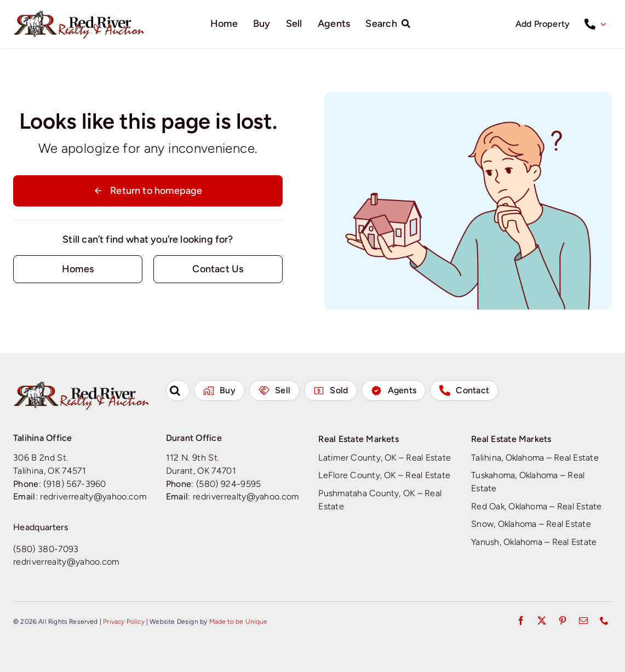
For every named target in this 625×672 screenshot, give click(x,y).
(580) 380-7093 (46, 549)
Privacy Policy (124, 622)
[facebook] (521, 621)
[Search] (390, 24)
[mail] (583, 621)
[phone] (604, 621)
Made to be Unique (239, 622)
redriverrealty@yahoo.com (93, 496)
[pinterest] (563, 621)
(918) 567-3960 (75, 484)
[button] (178, 390)
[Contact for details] (78, 269)
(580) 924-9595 (229, 484)
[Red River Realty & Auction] (79, 14)
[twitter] (542, 621)
